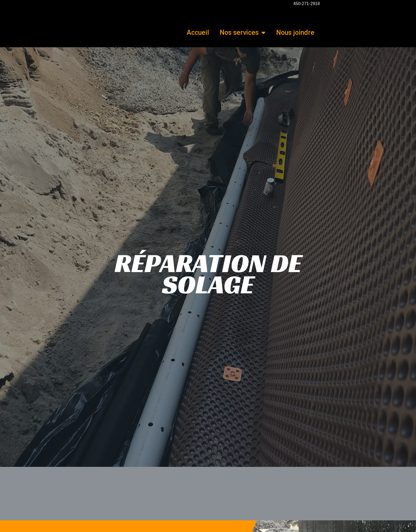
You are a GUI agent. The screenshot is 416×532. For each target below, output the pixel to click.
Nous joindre (295, 33)
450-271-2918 (307, 4)
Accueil (198, 33)
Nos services (243, 33)
